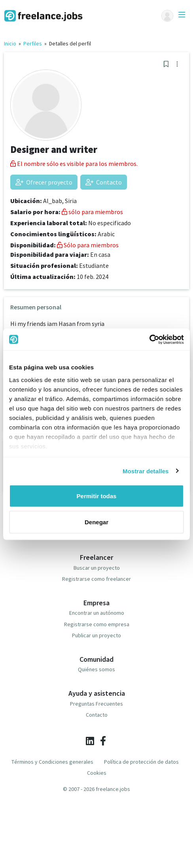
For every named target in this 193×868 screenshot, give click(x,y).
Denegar (96, 522)
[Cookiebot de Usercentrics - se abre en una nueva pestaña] (149, 339)
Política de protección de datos (141, 762)
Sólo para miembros (88, 245)
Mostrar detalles (146, 471)
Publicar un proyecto (96, 635)
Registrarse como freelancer (96, 579)
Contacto (104, 182)
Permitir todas (97, 496)
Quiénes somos (96, 669)
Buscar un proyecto (97, 568)
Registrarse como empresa (97, 624)
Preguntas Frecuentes (96, 704)
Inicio (10, 43)
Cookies (97, 773)
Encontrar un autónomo (97, 613)
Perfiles (33, 43)
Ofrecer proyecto (44, 182)
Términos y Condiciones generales (52, 762)
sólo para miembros (92, 212)
